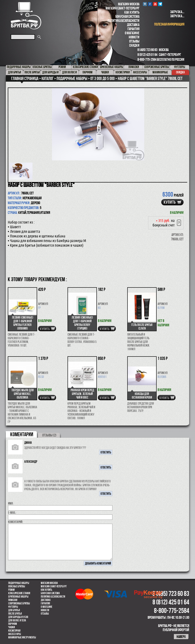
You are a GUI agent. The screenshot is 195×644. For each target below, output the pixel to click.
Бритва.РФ (26, 16)
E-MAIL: (12, 513)
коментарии (22, 434)
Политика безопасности (123, 21)
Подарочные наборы (19, 583)
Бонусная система (127, 16)
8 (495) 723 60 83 (147, 50)
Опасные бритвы (17, 586)
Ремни (11, 590)
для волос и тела (17, 620)
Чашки (12, 627)
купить (170, 202)
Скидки (134, 45)
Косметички (14, 631)
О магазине (132, 33)
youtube (155, 4)
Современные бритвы (19, 603)
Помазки (13, 600)
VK (145, 4)
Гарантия (133, 29)
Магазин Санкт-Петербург (123, 8)
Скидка (180, 72)
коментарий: (16, 522)
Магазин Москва (129, 4)
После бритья (15, 614)
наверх (181, 637)
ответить (106, 452)
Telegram (160, 4)
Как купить (132, 12)
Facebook (150, 4)
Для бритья (14, 610)
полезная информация (169, 24)
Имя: (11, 503)
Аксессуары (15, 634)
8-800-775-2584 (147, 59)
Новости (134, 37)
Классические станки (19, 593)
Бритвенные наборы (18, 597)
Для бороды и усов (18, 617)
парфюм (13, 624)
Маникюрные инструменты (22, 637)
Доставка (133, 25)
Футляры (13, 607)
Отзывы (134, 41)
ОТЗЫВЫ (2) (49, 435)
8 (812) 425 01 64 (147, 55)
